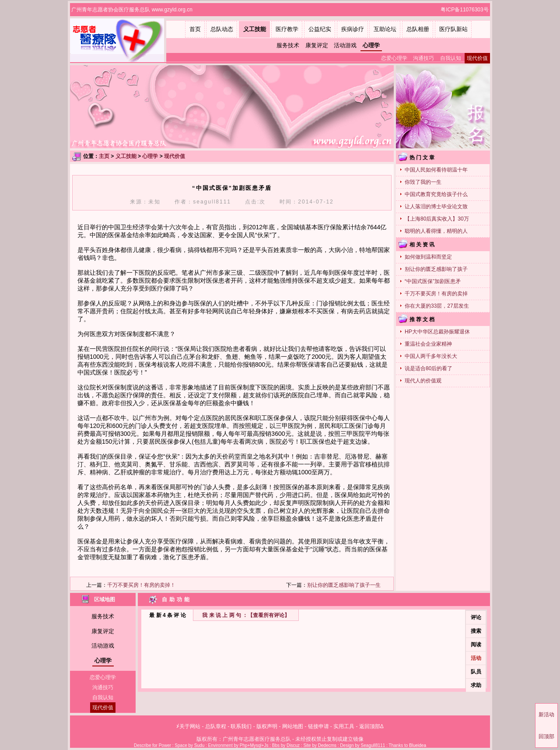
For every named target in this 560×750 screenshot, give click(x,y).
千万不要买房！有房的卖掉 (436, 294)
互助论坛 (385, 29)
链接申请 (318, 726)
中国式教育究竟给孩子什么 (436, 194)
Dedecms (327, 745)
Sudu (199, 745)
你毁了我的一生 (423, 182)
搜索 (476, 631)
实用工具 (344, 726)
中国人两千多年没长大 (431, 356)
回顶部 (546, 736)
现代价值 (477, 58)
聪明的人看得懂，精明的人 (436, 231)
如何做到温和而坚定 (428, 257)
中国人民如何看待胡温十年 (436, 170)
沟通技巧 (423, 58)
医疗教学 (287, 29)
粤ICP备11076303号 (465, 10)
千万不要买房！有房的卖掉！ (141, 585)
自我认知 (451, 58)
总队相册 (418, 29)
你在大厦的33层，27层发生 (437, 306)
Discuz (293, 745)
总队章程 (216, 726)
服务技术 (288, 45)
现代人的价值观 (423, 381)
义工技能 (255, 29)
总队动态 (222, 29)
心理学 (371, 45)
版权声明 (267, 726)
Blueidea (418, 745)
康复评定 (317, 45)
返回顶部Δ (371, 726)
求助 (476, 685)
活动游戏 (345, 45)
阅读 (476, 645)
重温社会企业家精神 (428, 344)
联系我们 (241, 726)
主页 (104, 156)
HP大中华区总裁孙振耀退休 (437, 332)
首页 (195, 29)
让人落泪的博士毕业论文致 (436, 207)
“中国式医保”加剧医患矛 (433, 281)
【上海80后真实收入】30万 (437, 219)
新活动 (546, 715)
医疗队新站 (453, 29)
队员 (476, 672)
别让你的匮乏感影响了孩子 (436, 269)
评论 (476, 617)
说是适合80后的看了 (429, 368)
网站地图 (293, 726)
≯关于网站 (188, 726)
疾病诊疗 (353, 29)
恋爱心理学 (394, 58)
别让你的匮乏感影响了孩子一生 (344, 585)
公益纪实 (320, 29)
